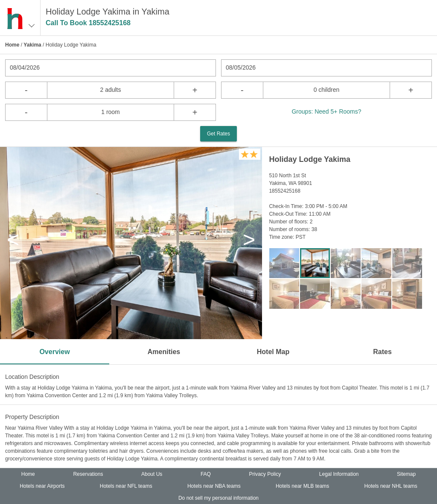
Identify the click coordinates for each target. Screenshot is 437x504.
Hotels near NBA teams (214, 486)
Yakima (32, 45)
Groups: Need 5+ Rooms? (326, 111)
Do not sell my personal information (218, 498)
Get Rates (218, 134)
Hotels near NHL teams (391, 486)
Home (12, 45)
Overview (54, 352)
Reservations (88, 474)
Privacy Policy (265, 474)
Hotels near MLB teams (302, 486)
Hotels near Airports (42, 486)
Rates (382, 352)
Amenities (164, 352)
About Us (152, 474)
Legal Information (339, 474)
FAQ (206, 474)
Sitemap (406, 474)
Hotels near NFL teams (126, 486)
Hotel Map (273, 352)
